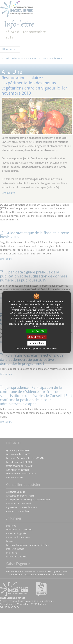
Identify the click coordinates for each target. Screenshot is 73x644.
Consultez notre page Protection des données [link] (37, 348)
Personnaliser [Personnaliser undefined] (36, 343)
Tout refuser (36, 337)
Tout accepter (36, 331)
